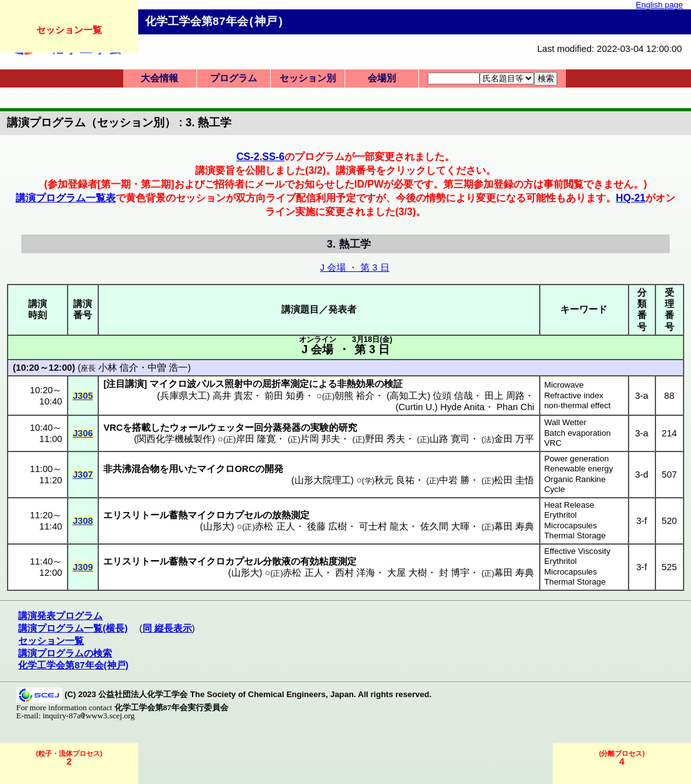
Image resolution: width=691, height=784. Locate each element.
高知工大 (408, 396)
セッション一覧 (69, 30)
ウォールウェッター (212, 428)
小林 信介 (118, 368)
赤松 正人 (275, 526)
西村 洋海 (355, 573)
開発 (274, 469)
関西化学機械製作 (174, 439)
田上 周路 (505, 396)
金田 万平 (514, 439)
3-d (641, 475)
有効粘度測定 (328, 561)
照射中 (239, 384)
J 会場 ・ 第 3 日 (355, 268)
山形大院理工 (323, 480)
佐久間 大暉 (445, 526)
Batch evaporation (577, 433)
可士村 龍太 (384, 526)
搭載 (141, 428)
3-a (641, 396)
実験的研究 (334, 428)
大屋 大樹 (407, 573)
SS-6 (273, 156)
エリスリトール (136, 515)
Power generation (576, 459)
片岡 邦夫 (320, 439)
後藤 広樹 (327, 526)
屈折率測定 (285, 384)
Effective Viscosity (577, 551)
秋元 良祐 (395, 480)
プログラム (234, 78)
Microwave (564, 385)
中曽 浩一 (168, 368)
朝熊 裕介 (355, 396)
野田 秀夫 (385, 439)
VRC (553, 443)
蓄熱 (178, 515)
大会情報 (159, 78)
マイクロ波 (173, 384)
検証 (393, 384)
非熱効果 (356, 384)
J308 (83, 521)
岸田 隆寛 (256, 439)
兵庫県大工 (184, 396)
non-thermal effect (577, 405)
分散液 (277, 561)
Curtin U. (416, 407)
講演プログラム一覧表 (66, 198)
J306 (83, 433)
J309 (83, 567)
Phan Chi (515, 407)
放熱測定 (291, 515)
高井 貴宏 (233, 396)
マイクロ (216, 469)
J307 (83, 475)
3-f (641, 521)
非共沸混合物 (131, 469)
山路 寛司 (450, 439)
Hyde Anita (462, 407)
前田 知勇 (285, 396)
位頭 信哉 (453, 396)
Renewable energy (578, 469)
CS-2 (248, 156)
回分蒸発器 (277, 428)
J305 (83, 396)
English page (659, 5)
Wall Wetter (565, 422)
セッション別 (308, 78)
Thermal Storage (575, 535)
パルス (210, 384)
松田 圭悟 (514, 480)
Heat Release (569, 505)
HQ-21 (631, 198)
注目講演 (125, 384)
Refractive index (574, 395)
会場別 (382, 78)
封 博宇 (454, 573)
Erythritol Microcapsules (570, 520)
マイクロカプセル (225, 515)
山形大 (217, 526)
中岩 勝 (454, 480)
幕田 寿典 (514, 526)
